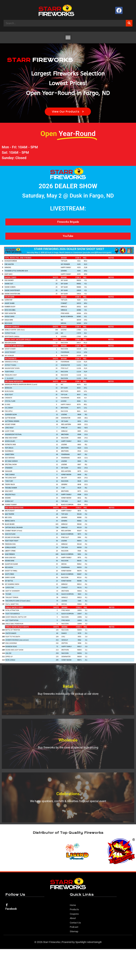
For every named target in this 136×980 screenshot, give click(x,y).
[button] (68, 37)
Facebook (11, 909)
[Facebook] (7, 905)
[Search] (129, 23)
